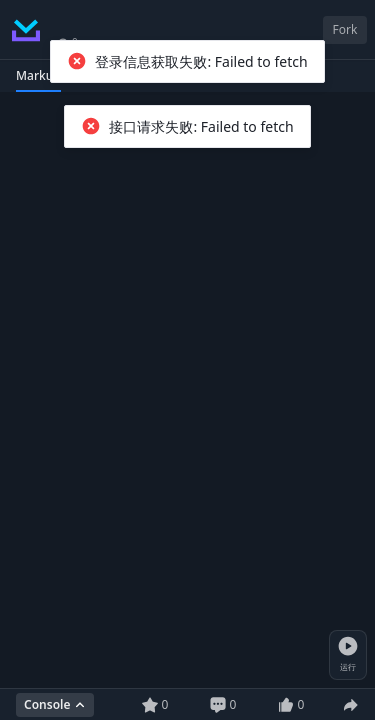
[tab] (38, 76)
